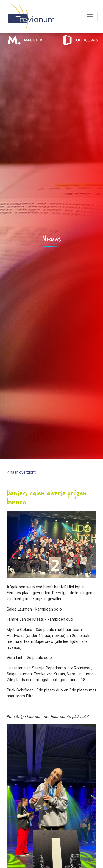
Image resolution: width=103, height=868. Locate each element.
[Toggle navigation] (90, 17)
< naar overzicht (21, 472)
